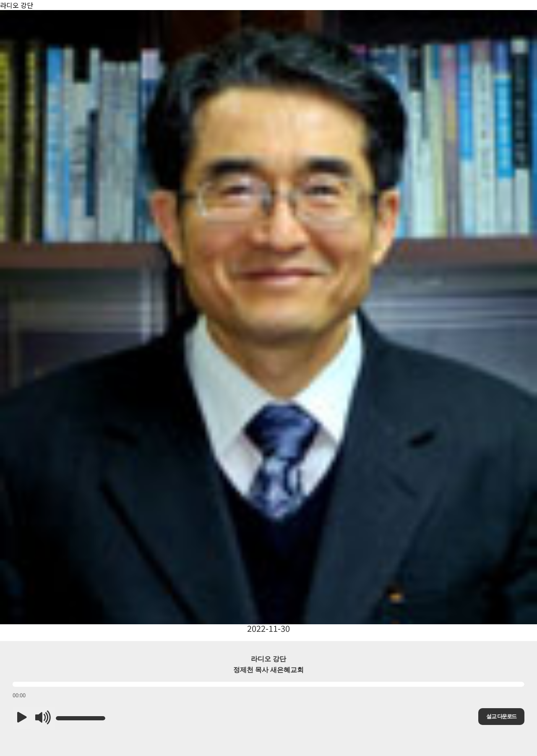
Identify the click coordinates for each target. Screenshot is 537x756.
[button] (22, 718)
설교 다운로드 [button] (501, 716)
